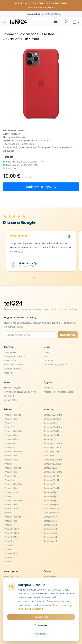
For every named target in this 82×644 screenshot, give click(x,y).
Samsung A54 (50, 525)
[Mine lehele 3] (41, 278)
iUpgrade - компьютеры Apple (58, 392)
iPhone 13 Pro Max (13, 484)
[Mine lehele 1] (34, 278)
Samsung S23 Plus (53, 447)
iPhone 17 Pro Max (13, 415)
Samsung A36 (50, 533)
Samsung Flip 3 (51, 505)
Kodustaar (49, 388)
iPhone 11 (9, 525)
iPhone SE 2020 (11, 533)
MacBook (8, 373)
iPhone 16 (9, 447)
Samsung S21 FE (52, 480)
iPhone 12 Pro (11, 505)
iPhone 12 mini (11, 509)
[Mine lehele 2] (38, 278)
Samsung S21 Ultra (53, 472)
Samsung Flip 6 (51, 492)
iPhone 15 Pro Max (13, 452)
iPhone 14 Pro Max (13, 468)
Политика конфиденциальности (20, 392)
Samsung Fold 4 (51, 513)
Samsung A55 (50, 521)
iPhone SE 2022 (11, 529)
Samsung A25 (50, 541)
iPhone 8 (8, 557)
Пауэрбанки (10, 361)
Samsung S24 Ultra (53, 427)
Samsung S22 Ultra (53, 460)
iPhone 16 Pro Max (13, 431)
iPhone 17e (9, 423)
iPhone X (8, 549)
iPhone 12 (9, 513)
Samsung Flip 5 (51, 496)
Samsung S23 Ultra (53, 443)
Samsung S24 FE (52, 435)
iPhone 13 (9, 496)
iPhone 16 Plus (11, 439)
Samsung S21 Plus (53, 476)
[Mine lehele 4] (44, 278)
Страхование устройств (55, 365)
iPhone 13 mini (11, 492)
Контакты (48, 356)
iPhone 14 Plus (11, 476)
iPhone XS (9, 541)
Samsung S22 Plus (53, 464)
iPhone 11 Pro (11, 521)
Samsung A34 (50, 537)
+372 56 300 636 (50, 13)
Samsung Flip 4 (51, 500)
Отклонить (41, 625)
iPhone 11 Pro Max (13, 517)
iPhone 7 (8, 562)
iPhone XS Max (11, 537)
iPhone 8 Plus (11, 553)
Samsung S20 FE (52, 488)
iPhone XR (9, 545)
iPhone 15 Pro (11, 456)
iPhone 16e (9, 443)
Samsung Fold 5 (51, 509)
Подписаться (68, 335)
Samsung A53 (50, 529)
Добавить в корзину (41, 187)
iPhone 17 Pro (11, 419)
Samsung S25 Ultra (53, 415)
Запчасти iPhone (12, 369)
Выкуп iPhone (11, 400)
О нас (47, 352)
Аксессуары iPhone (13, 365)
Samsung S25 (50, 423)
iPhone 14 (9, 480)
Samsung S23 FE (52, 452)
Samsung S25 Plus (53, 419)
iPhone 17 (9, 427)
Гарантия (48, 361)
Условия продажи (13, 388)
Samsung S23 (50, 456)
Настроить (41, 634)
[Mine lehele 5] (48, 278)
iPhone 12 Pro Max (13, 500)
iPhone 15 (9, 464)
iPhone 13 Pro (11, 488)
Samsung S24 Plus (53, 431)
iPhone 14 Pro (11, 472)
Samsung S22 (50, 468)
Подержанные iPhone (15, 356)
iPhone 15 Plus (11, 460)
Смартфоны (10, 352)
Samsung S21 (50, 484)
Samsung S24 (50, 439)
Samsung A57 (50, 517)
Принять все (41, 617)
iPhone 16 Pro (11, 435)
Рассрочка (9, 396)
